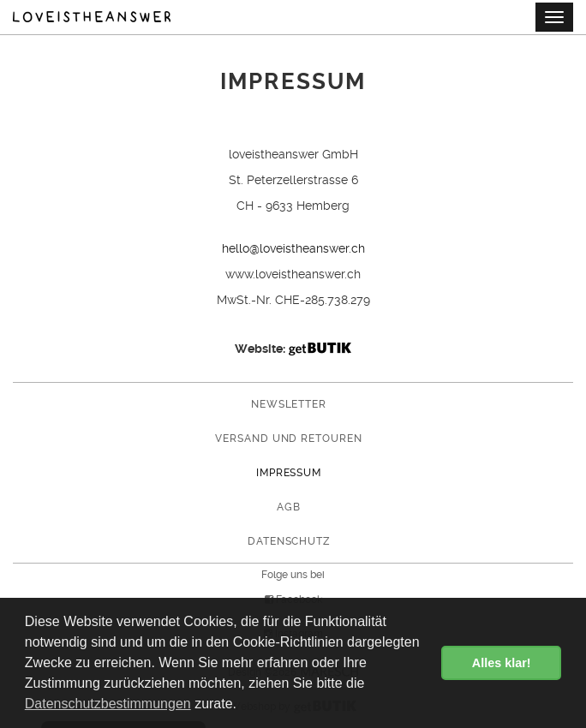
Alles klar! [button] (502, 663)
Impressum (289, 473)
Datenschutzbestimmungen (108, 704)
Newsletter (289, 404)
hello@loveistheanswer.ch (293, 248)
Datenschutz (289, 541)
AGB (289, 507)
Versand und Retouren (289, 439)
